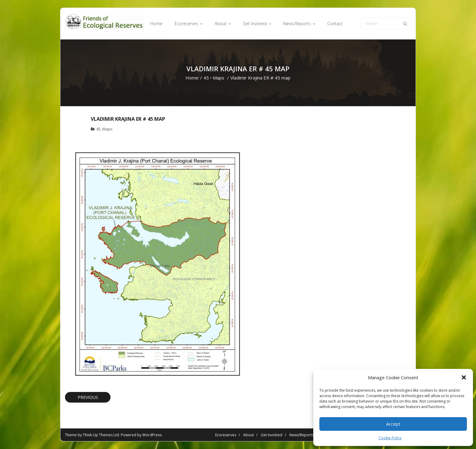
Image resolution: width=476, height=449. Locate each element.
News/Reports (301, 435)
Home (192, 78)
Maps (219, 78)
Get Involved (272, 435)
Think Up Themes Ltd (101, 435)
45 (206, 78)
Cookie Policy (390, 438)
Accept (393, 424)
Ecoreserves (226, 435)
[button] (464, 377)
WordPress (152, 435)
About (248, 435)
